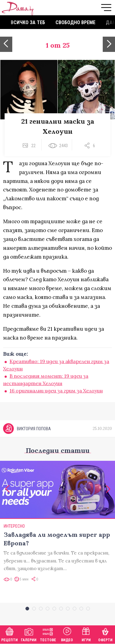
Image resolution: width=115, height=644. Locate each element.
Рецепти (10, 634)
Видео (67, 634)
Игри (86, 634)
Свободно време (75, 22)
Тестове (48, 634)
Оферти (105, 634)
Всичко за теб (28, 22)
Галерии (29, 634)
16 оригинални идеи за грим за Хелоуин (56, 391)
